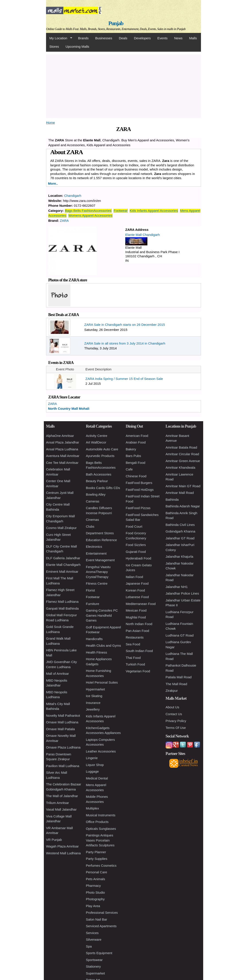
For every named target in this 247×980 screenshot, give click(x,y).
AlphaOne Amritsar (60, 436)
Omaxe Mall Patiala (60, 729)
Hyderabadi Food (138, 558)
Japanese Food (137, 583)
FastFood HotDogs (140, 490)
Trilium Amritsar (58, 803)
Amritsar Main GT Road (183, 486)
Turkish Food (135, 664)
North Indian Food (139, 624)
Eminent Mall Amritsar (62, 572)
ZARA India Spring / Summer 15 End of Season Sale (124, 379)
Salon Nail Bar (96, 919)
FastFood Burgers (139, 483)
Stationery (93, 966)
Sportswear (94, 960)
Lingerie (92, 758)
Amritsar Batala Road (181, 447)
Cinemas (92, 520)
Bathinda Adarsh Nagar (183, 506)
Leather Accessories (101, 751)
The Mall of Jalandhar (62, 796)
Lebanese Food (137, 597)
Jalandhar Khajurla (179, 556)
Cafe (129, 469)
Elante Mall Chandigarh (143, 235)
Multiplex (92, 808)
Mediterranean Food (141, 604)
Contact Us (174, 714)
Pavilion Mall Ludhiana (63, 766)
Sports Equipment (99, 953)
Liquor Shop (95, 765)
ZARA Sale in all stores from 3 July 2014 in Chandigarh (125, 343)
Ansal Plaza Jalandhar (63, 442)
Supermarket (95, 973)
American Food (137, 436)
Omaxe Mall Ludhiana (62, 722)
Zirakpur (172, 691)
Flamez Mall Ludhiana (62, 602)
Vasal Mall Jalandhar (61, 809)
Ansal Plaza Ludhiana (62, 449)
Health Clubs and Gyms (103, 645)
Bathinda (172, 499)
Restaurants (135, 637)
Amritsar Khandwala (180, 467)
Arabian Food (136, 442)
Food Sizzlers (136, 545)
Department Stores (100, 533)
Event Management (100, 560)
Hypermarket (95, 689)
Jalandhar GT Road (180, 538)
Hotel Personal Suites (102, 682)
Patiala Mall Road (179, 677)
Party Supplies (97, 859)
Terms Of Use (176, 728)
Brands (83, 38)
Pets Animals (96, 879)
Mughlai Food (136, 617)
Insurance (93, 703)
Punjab (116, 23)
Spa (89, 946)
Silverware (94, 939)
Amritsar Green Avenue (183, 461)
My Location (59, 38)
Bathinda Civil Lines (180, 525)
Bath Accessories (99, 474)
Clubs (90, 526)
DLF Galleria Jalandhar (63, 558)
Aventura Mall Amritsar (63, 456)
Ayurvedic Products (100, 456)
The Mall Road (176, 684)
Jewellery (93, 709)
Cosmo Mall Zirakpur (61, 528)
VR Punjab (54, 840)
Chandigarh (73, 196)
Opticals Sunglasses (101, 829)
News (178, 38)
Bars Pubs (133, 456)
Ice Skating (94, 696)
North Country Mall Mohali (69, 408)
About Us (172, 707)
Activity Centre (97, 436)
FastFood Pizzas (138, 508)
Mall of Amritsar (57, 674)
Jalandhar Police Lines (182, 593)
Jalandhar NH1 (177, 587)
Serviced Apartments (101, 926)
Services (92, 933)
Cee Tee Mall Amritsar (62, 463)
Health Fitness (96, 652)
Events (162, 38)
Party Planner (96, 852)
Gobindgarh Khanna (180, 531)
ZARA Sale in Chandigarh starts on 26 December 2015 (125, 325)
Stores (54, 46)
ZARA (64, 221)
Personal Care (96, 872)
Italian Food (134, 577)
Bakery (131, 449)
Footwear (121, 211)
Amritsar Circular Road (182, 454)
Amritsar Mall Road (180, 493)
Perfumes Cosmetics (101, 865)
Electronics (94, 547)
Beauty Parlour (97, 481)
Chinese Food (136, 476)
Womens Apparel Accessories (90, 215)
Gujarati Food (136, 552)
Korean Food (135, 590)
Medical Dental (97, 778)
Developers (142, 38)
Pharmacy (93, 886)
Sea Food (133, 644)
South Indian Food (139, 651)
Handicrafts (94, 639)
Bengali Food (135, 463)
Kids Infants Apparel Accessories (154, 211)
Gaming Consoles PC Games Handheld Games (102, 615)
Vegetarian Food (138, 671)
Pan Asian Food (137, 631)
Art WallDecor (96, 442)
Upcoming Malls (77, 46)
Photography (95, 899)
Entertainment (96, 553)
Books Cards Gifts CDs (103, 488)
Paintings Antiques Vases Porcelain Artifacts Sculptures (100, 840)
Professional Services (102, 913)
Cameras (93, 501)
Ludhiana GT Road (179, 635)
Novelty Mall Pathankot (63, 716)
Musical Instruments (101, 815)
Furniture (93, 604)
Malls (193, 38)
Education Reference (101, 540)
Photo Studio (95, 892)
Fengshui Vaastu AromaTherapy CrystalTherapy (98, 572)
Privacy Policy (176, 721)
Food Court (134, 526)
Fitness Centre (97, 583)
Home (50, 122)
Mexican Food (136, 610)
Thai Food (133, 658)
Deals (123, 38)
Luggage (92, 771)
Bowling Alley (96, 494)
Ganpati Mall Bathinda (62, 608)
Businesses (104, 38)
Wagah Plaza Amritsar (62, 846)
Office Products (97, 822)
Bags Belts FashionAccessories (88, 211)
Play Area (93, 906)
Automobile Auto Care (102, 449)
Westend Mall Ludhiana (63, 853)
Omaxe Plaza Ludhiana (63, 747)
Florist (90, 590)
